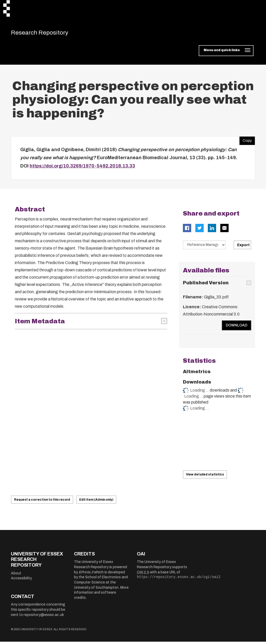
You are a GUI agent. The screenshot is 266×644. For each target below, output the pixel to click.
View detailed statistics (205, 477)
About (16, 576)
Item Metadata (40, 323)
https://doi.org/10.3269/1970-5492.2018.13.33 (82, 168)
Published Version (206, 285)
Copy (245, 142)
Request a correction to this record (42, 502)
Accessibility (21, 581)
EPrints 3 (86, 575)
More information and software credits (101, 595)
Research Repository (47, 34)
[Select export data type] (204, 247)
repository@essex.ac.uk (44, 617)
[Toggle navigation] (226, 53)
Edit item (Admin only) (96, 502)
